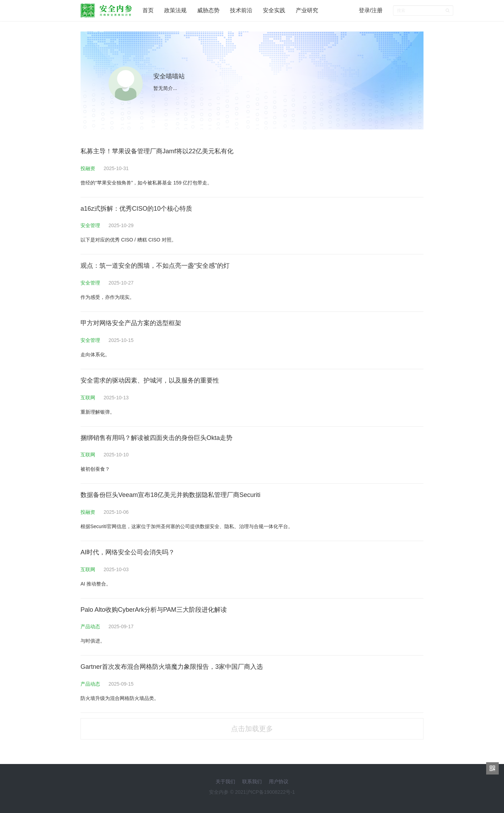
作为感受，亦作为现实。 (107, 297)
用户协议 (279, 782)
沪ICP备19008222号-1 (271, 792)
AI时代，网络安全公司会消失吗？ (128, 552)
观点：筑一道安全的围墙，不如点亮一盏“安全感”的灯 (155, 266)
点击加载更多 (252, 729)
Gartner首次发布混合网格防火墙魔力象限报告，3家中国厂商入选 (172, 667)
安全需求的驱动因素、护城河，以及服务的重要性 (150, 380)
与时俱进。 (93, 641)
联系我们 (252, 782)
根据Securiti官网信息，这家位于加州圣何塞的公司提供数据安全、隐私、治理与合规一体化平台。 (187, 526)
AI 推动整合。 (96, 584)
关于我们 (225, 782)
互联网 (89, 398)
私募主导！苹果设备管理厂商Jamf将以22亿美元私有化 (157, 151)
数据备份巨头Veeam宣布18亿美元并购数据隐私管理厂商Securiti (170, 495)
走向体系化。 (95, 355)
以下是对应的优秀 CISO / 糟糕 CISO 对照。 (128, 240)
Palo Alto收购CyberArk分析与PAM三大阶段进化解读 (154, 610)
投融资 (89, 168)
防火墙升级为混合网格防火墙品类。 (120, 698)
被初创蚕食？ (95, 469)
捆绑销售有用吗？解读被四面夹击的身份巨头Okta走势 (156, 438)
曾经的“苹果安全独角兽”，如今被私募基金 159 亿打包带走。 (146, 183)
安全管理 (91, 225)
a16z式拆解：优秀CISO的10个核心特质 (136, 209)
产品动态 (91, 626)
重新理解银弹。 (98, 412)
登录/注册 (371, 10)
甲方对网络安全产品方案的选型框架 (131, 323)
